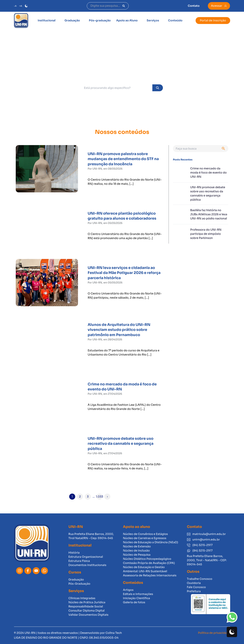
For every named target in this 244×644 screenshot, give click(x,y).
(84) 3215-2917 (200, 545)
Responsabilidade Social (86, 606)
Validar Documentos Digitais (88, 615)
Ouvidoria (194, 583)
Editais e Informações (138, 594)
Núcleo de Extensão (137, 546)
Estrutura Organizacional (86, 557)
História (74, 553)
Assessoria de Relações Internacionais (150, 575)
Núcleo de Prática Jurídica (87, 602)
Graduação (72, 20)
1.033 (100, 497)
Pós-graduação (100, 20)
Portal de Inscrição (213, 20)
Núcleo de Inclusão (136, 551)
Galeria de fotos (134, 602)
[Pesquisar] (124, 6)
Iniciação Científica (136, 598)
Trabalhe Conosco (200, 579)
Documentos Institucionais (87, 565)
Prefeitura (194, 591)
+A (21, 6)
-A (15, 6)
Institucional (47, 20)
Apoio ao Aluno (127, 20)
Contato (194, 6)
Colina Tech (114, 633)
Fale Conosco (196, 587)
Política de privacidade (214, 633)
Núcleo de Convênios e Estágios (145, 534)
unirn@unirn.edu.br (203, 540)
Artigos (128, 590)
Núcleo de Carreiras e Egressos (145, 538)
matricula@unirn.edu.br (206, 534)
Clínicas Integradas (82, 598)
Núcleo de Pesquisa (137, 555)
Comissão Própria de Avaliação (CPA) (149, 563)
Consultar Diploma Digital (87, 611)
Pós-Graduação (79, 584)
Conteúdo (175, 20)
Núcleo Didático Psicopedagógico (147, 559)
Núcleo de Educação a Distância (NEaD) (151, 542)
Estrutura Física (79, 561)
